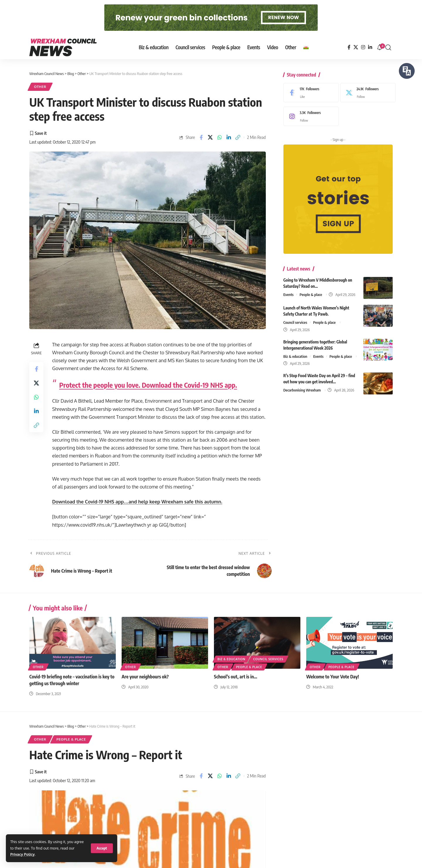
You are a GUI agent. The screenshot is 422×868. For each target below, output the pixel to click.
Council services (295, 321)
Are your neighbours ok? (145, 677)
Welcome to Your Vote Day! (333, 677)
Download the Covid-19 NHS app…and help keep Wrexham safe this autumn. (137, 502)
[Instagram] (363, 47)
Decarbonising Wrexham (302, 389)
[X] (356, 47)
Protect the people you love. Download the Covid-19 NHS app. (148, 385)
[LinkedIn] (370, 47)
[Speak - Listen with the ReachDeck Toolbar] (407, 71)
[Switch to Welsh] (306, 47)
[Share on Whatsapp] (219, 137)
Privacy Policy (22, 854)
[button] (102, 848)
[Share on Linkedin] (229, 137)
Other (40, 87)
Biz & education (295, 355)
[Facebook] (349, 47)
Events (289, 293)
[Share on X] (210, 137)
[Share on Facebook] (201, 137)
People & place (311, 293)
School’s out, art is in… (236, 677)
